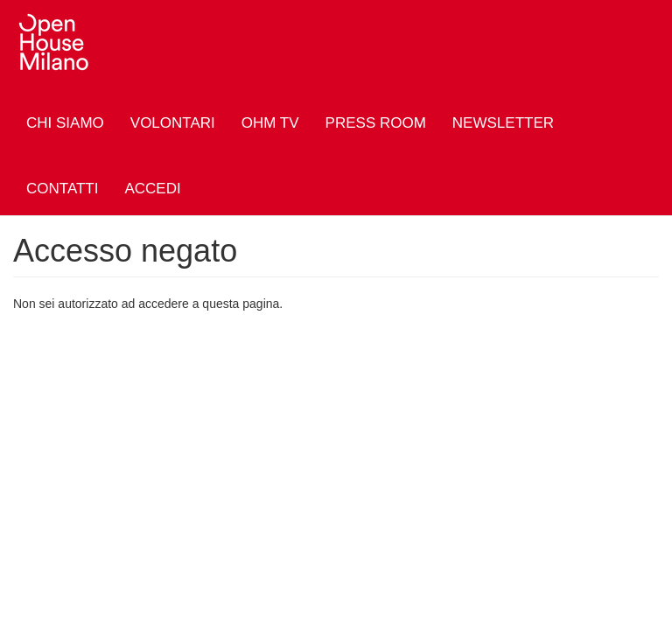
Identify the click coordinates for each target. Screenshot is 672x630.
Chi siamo (65, 123)
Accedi (152, 189)
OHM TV (270, 123)
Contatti (62, 189)
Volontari (173, 123)
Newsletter (503, 123)
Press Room (376, 123)
